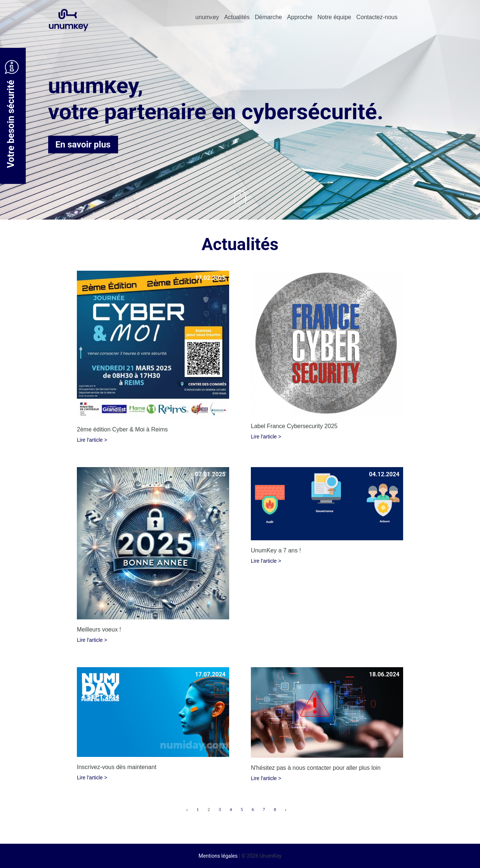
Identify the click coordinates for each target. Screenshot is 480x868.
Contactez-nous (377, 17)
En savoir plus (83, 145)
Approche (300, 17)
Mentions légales (218, 856)
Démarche (269, 17)
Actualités (237, 17)
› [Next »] (286, 810)
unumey (207, 17)
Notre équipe (334, 17)
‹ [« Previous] (187, 810)
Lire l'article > (92, 440)
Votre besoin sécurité (12, 114)
